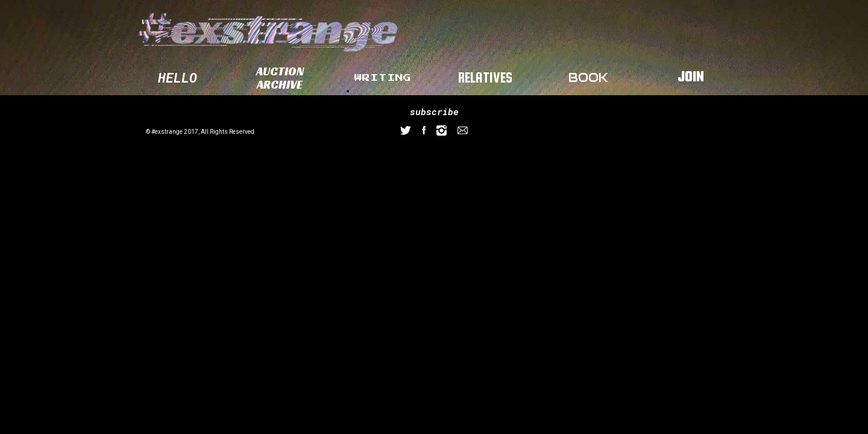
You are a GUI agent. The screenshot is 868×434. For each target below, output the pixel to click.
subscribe (434, 112)
